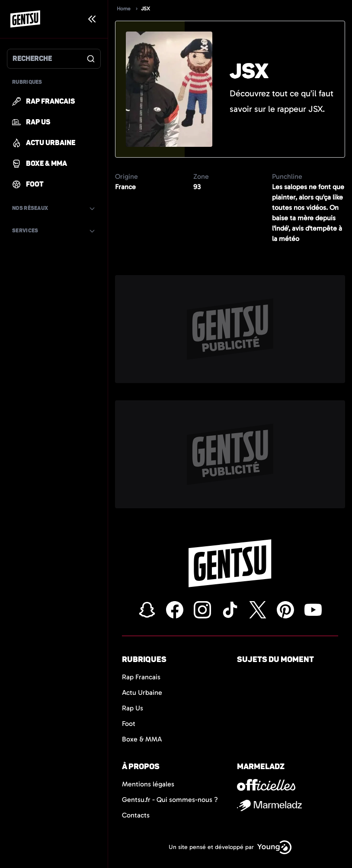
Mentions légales (148, 784)
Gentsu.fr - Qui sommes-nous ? (170, 800)
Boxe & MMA (142, 739)
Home (124, 9)
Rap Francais (141, 677)
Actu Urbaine (142, 692)
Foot (129, 724)
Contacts (136, 815)
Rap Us (133, 708)
